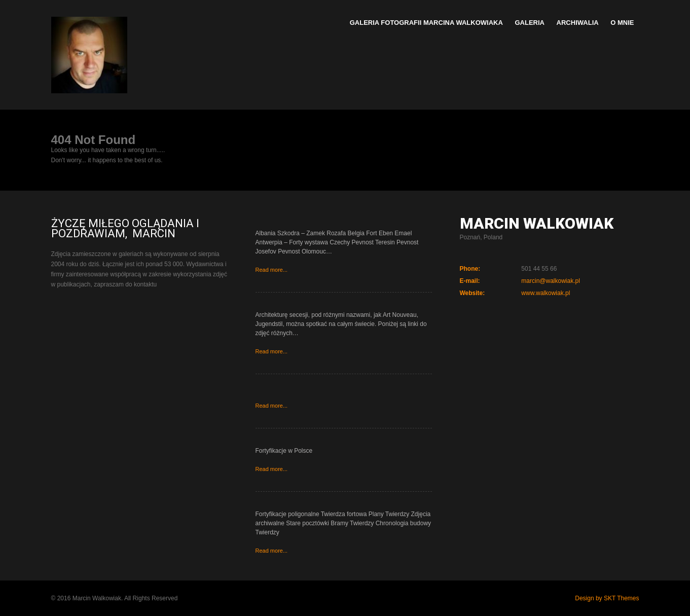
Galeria (530, 23)
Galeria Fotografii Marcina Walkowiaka (426, 23)
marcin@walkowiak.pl (551, 281)
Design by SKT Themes (607, 598)
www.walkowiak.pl (546, 293)
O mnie (622, 23)
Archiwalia (578, 23)
